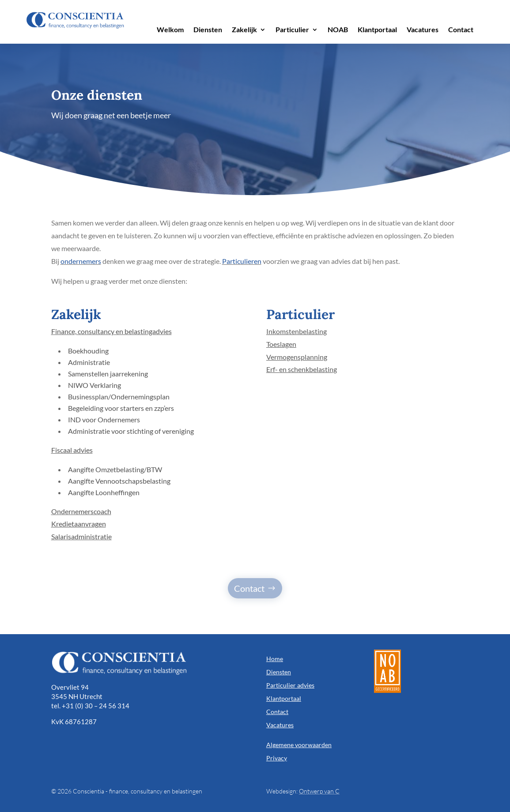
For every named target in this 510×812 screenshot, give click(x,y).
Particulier (292, 30)
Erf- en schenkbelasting (302, 369)
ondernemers (81, 261)
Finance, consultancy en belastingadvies (111, 331)
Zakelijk (244, 30)
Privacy (277, 758)
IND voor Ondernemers (104, 419)
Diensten (208, 30)
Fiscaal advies (72, 450)
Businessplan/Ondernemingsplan (119, 397)
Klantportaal (377, 30)
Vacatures (423, 30)
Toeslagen (281, 344)
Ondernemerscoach (81, 511)
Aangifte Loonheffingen (104, 492)
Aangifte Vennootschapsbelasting (119, 481)
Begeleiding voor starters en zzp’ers (121, 408)
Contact (461, 30)
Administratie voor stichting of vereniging (131, 431)
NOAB (338, 30)
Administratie (89, 362)
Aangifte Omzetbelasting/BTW (115, 469)
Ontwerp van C (319, 791)
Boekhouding (88, 351)
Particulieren (242, 261)
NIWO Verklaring (94, 385)
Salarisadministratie (81, 536)
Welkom (170, 30)
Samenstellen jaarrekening (108, 374)
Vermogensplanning (297, 357)
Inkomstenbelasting (297, 331)
